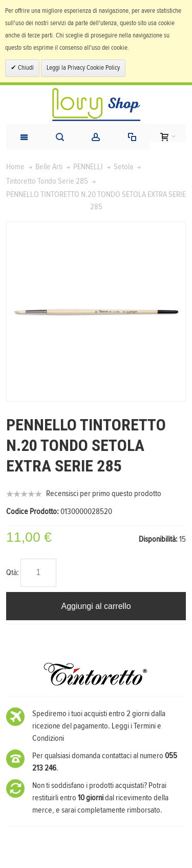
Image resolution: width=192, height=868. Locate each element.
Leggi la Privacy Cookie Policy (83, 68)
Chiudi (25, 68)
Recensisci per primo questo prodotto (104, 494)
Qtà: (13, 573)
